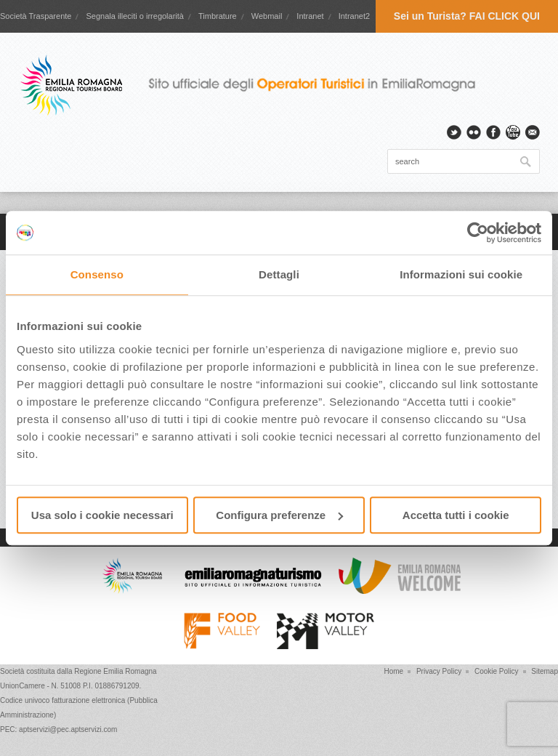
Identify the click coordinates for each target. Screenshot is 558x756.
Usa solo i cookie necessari (102, 515)
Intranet (310, 16)
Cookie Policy (497, 671)
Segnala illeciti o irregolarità (135, 16)
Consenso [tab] (97, 274)
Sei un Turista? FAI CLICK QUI (467, 16)
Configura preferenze (279, 515)
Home (393, 671)
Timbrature (218, 16)
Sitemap (545, 671)
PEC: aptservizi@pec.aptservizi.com (58, 729)
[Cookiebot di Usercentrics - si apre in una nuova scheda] (478, 233)
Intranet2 (354, 16)
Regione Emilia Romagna (115, 671)
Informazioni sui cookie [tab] (461, 274)
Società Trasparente (36, 16)
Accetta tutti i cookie (456, 515)
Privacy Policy (439, 671)
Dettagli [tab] (279, 274)
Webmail (267, 16)
